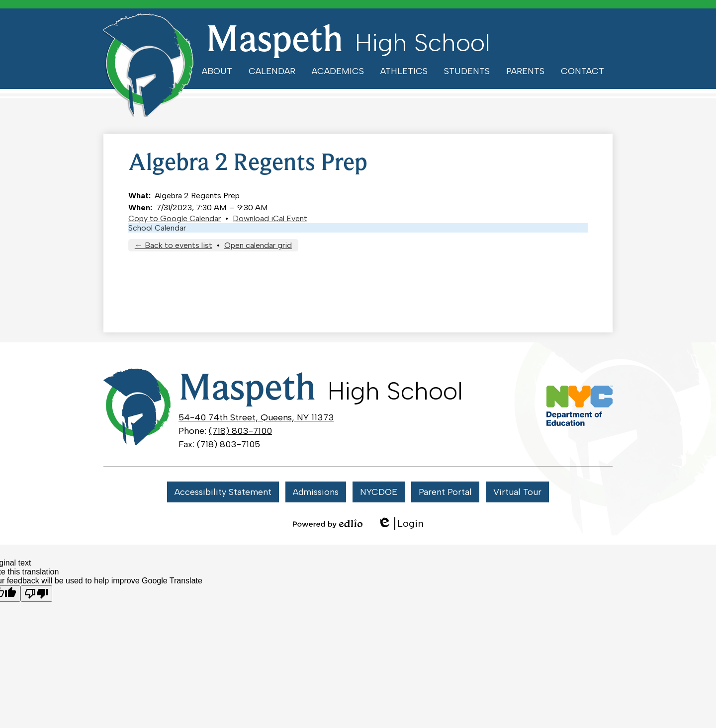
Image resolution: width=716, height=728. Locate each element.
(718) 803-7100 (240, 431)
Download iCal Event (270, 218)
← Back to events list (174, 245)
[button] (217, 71)
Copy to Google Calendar (175, 218)
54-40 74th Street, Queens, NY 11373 (256, 417)
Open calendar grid (258, 245)
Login (401, 524)
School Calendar (157, 228)
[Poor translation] (36, 594)
